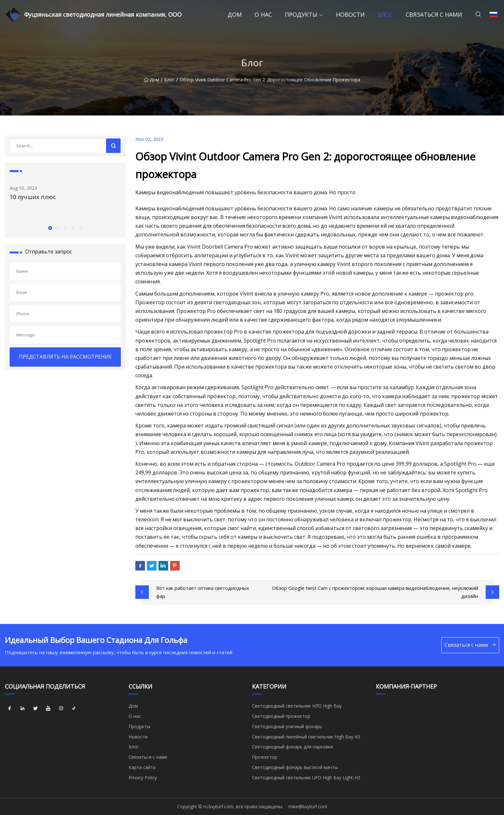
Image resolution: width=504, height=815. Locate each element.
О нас (263, 14)
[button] (50, 228)
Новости (350, 14)
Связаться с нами (434, 14)
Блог (385, 14)
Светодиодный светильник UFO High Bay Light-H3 (306, 778)
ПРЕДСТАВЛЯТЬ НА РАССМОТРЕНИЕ (65, 357)
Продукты (301, 14)
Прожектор (265, 757)
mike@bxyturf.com (308, 806)
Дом (235, 14)
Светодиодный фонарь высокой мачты (295, 767)
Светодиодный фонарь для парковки (292, 747)
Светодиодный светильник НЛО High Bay (297, 706)
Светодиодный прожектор (281, 716)
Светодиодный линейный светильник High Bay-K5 (306, 737)
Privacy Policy (143, 778)
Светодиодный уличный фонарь (287, 726)
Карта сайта (142, 767)
